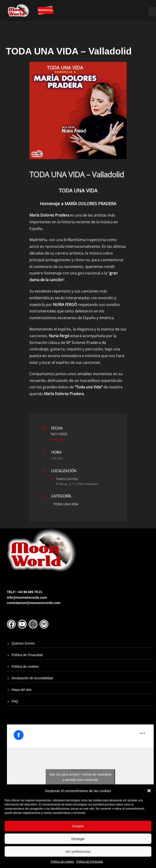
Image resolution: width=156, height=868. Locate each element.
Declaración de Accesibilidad (32, 678)
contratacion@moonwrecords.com (34, 603)
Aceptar (78, 826)
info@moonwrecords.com (27, 598)
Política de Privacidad (89, 862)
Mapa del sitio (22, 690)
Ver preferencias (78, 851)
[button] (149, 791)
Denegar (78, 839)
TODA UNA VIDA (64, 504)
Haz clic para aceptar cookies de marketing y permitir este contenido (80, 777)
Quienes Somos (23, 643)
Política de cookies (62, 862)
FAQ (15, 701)
